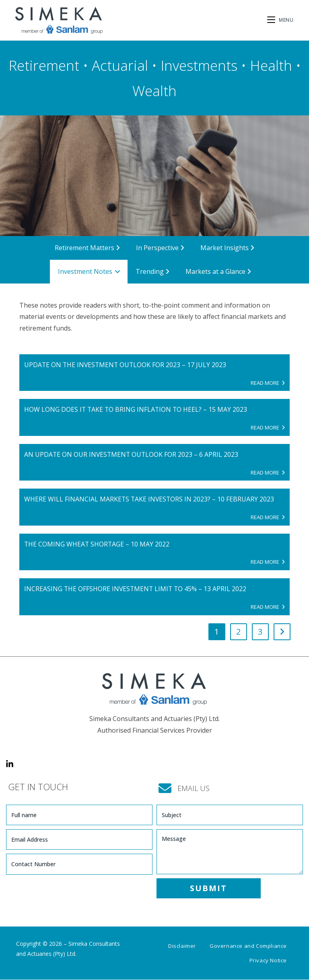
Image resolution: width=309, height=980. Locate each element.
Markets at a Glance (218, 271)
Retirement (44, 65)
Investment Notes (89, 271)
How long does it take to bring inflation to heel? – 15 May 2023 (137, 410)
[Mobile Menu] (280, 20)
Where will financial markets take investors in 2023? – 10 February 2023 (150, 499)
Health (271, 65)
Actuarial (120, 65)
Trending (152, 271)
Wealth (154, 91)
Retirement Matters (87, 248)
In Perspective (160, 248)
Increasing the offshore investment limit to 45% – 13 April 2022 (136, 589)
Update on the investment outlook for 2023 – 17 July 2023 (126, 365)
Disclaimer (182, 946)
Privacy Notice (268, 961)
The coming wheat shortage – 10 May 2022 (97, 544)
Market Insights (227, 248)
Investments (199, 65)
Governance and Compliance (248, 946)
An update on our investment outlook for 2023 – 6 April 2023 (132, 454)
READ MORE (268, 383)
